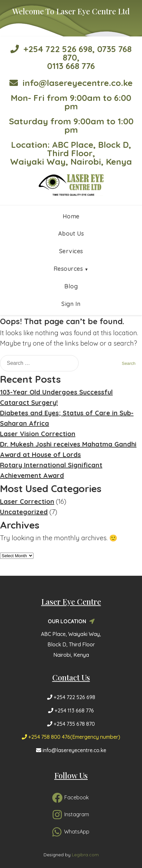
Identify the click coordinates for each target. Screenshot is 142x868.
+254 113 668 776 (71, 710)
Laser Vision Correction (38, 434)
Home (71, 216)
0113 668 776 (71, 66)
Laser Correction (27, 501)
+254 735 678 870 (71, 724)
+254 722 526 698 (51, 49)
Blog (71, 286)
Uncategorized (24, 512)
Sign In (71, 304)
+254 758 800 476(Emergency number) (71, 737)
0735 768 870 (97, 53)
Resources (68, 269)
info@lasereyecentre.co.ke (71, 83)
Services (71, 251)
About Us (71, 234)
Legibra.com (85, 855)
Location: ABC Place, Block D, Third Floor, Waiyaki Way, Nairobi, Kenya (71, 153)
